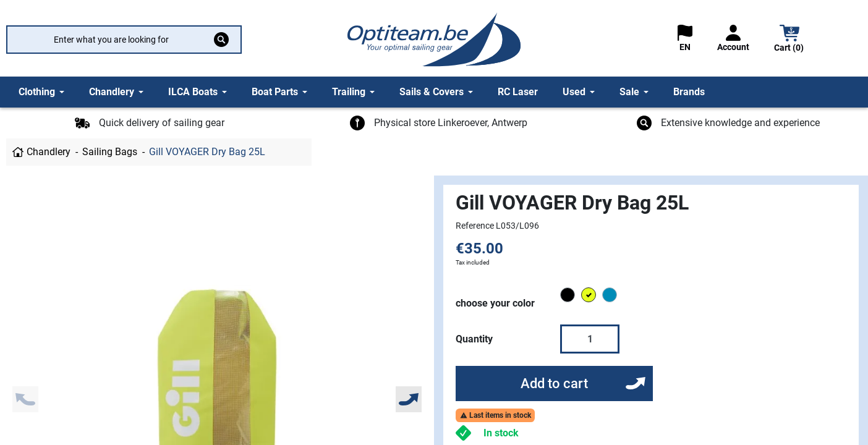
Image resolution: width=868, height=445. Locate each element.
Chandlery (49, 152)
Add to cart (554, 384)
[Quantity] (590, 339)
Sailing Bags (110, 152)
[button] (789, 40)
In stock (501, 433)
